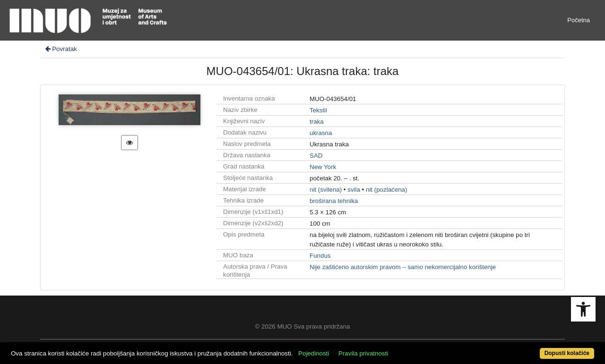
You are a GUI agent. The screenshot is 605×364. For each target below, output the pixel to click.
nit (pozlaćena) (386, 190)
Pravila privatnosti (363, 353)
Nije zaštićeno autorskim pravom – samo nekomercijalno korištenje (403, 267)
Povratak (60, 49)
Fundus (320, 256)
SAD (316, 156)
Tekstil (318, 110)
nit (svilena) (326, 190)
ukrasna (321, 133)
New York (323, 167)
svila (354, 190)
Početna (579, 20)
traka (317, 122)
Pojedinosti (314, 353)
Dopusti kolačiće (567, 353)
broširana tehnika (334, 201)
